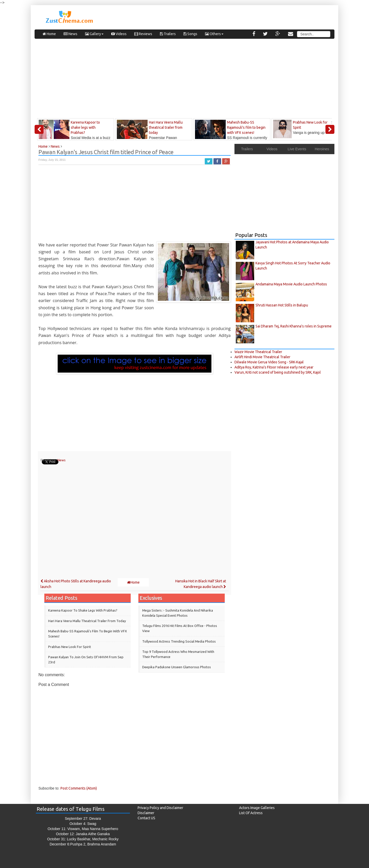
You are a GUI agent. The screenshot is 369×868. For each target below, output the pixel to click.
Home (49, 34)
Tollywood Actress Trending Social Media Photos (179, 641)
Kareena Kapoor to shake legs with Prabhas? (83, 610)
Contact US (146, 818)
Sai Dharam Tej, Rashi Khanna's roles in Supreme (294, 326)
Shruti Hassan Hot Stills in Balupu (282, 305)
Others (214, 34)
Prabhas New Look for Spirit (70, 647)
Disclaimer (146, 813)
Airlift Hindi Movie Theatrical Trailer (262, 357)
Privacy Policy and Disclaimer (160, 808)
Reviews (143, 34)
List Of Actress (251, 813)
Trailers (168, 34)
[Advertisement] (184, 80)
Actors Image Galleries (257, 808)
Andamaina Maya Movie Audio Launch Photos (291, 284)
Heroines (322, 149)
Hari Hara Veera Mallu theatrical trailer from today (87, 621)
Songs (190, 34)
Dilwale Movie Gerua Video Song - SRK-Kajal (269, 362)
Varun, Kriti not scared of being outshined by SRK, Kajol (278, 372)
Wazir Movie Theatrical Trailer (258, 352)
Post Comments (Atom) (79, 788)
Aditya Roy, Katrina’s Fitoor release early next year (274, 367)
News (70, 34)
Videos (119, 34)
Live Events (297, 149)
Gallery (94, 34)
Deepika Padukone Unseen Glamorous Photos (177, 667)
